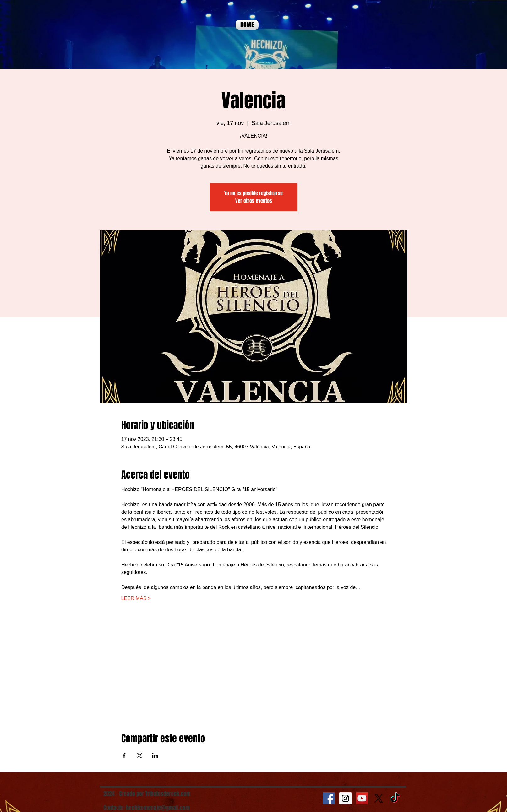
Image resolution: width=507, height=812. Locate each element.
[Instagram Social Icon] (345, 798)
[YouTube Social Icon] (362, 798)
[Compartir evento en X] (140, 755)
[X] (379, 798)
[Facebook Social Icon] (329, 798)
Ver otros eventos (254, 201)
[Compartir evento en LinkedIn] (155, 755)
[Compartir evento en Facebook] (124, 755)
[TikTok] (395, 798)
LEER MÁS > (136, 598)
